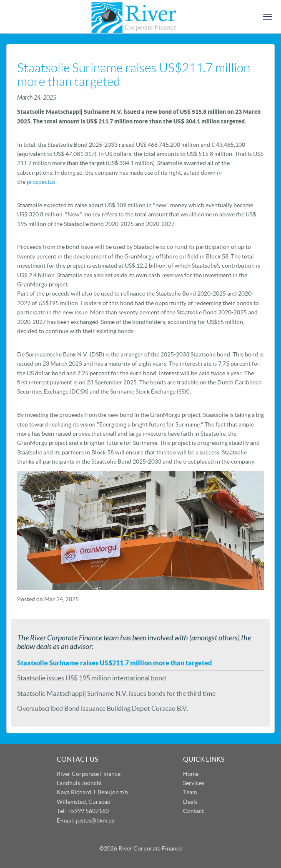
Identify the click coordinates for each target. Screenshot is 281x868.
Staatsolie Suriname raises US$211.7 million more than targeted (114, 663)
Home (191, 774)
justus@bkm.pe (95, 820)
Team (190, 792)
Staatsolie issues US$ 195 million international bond (92, 678)
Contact (193, 811)
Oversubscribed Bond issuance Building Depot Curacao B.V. (103, 708)
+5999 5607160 (88, 811)
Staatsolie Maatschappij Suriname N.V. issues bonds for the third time (116, 693)
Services (194, 783)
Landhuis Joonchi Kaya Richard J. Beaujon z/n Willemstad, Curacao (92, 792)
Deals (190, 802)
